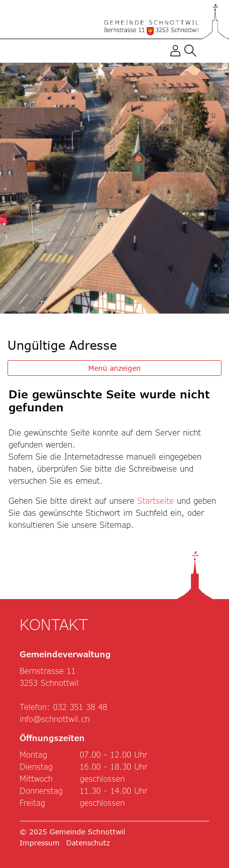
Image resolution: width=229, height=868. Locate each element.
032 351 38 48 (80, 707)
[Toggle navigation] (206, 51)
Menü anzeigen (114, 368)
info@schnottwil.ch (55, 719)
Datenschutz (88, 843)
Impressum (40, 843)
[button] (190, 50)
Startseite (156, 500)
